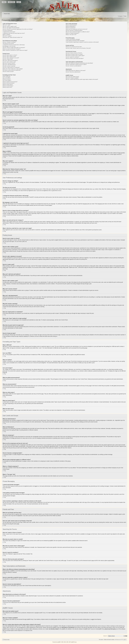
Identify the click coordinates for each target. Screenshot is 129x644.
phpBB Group (42, 613)
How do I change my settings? (9, 42)
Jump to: (105, 636)
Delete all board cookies (109, 639)
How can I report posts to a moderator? (11, 67)
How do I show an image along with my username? (14, 48)
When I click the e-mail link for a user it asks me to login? (15, 50)
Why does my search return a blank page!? (75, 56)
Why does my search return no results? (74, 54)
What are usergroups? (71, 28)
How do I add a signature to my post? (11, 58)
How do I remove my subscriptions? (74, 66)
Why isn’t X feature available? (72, 78)
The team (101, 639)
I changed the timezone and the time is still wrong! (14, 45)
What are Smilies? (7, 79)
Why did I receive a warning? (9, 66)
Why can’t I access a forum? (9, 63)
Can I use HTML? (7, 78)
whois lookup (101, 626)
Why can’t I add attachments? (9, 65)
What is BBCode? (7, 76)
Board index (7, 14)
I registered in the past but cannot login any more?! (14, 33)
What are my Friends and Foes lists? (74, 47)
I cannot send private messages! (73, 39)
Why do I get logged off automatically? (11, 28)
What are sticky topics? (8, 85)
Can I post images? (7, 80)
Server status (11, 2)
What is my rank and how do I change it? (12, 49)
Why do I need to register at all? (10, 26)
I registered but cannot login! (9, 32)
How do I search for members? (72, 57)
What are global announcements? (10, 82)
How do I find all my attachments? (73, 72)
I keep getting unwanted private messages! (75, 41)
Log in (19, 2)
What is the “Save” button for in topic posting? (13, 69)
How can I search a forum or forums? (74, 53)
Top (5, 100)
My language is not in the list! (9, 46)
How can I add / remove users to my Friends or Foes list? (78, 48)
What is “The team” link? (71, 35)
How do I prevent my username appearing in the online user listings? (18, 29)
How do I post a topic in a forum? (10, 55)
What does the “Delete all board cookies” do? (13, 37)
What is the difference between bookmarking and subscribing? (79, 63)
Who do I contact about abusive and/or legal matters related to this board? (82, 79)
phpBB (59, 642)
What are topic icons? (7, 87)
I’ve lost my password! (8, 30)
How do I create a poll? (8, 59)
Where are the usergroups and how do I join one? (77, 29)
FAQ (125, 16)
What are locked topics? (8, 86)
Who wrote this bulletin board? (72, 77)
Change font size (125, 13)
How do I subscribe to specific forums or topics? (76, 64)
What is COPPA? (6, 35)
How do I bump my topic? (8, 71)
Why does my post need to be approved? (12, 70)
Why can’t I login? (7, 25)
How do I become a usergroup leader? (74, 30)
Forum (4, 2)
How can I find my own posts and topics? (75, 58)
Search (121, 16)
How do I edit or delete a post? (9, 56)
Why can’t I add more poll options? (10, 60)
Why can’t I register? (7, 36)
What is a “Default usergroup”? (72, 33)
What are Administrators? (71, 25)
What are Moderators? (71, 26)
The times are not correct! (8, 43)
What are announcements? (9, 83)
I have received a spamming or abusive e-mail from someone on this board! (82, 42)
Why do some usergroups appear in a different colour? (78, 32)
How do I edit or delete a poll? (9, 62)
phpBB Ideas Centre (66, 619)
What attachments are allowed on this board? (76, 70)
